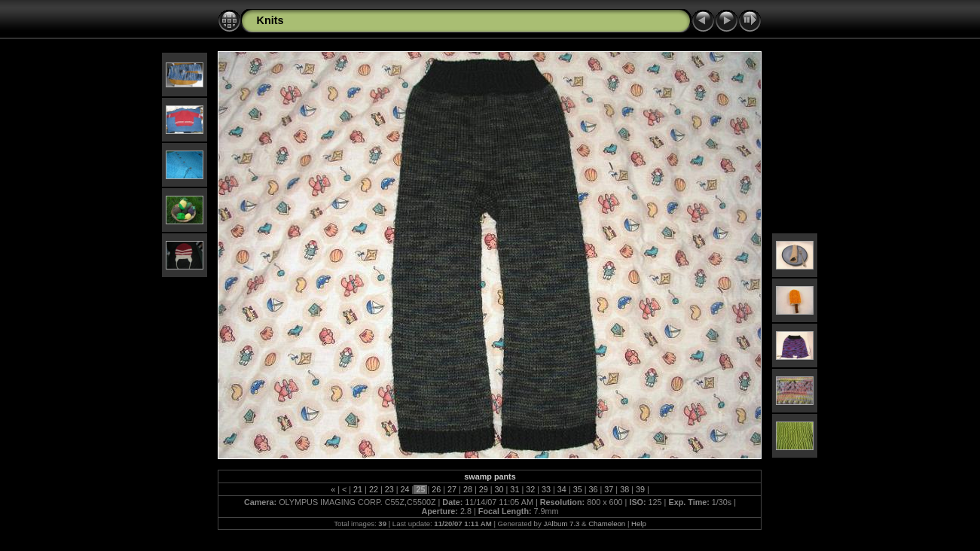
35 (578, 489)
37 (609, 489)
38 (624, 489)
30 (499, 489)
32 (530, 489)
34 (562, 489)
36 (594, 489)
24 (405, 489)
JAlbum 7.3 (561, 524)
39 (640, 489)
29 (484, 489)
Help (639, 524)
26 (436, 489)
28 (468, 489)
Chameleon (607, 524)
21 (358, 489)
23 (389, 489)
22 (374, 489)
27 (452, 489)
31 (514, 489)
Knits (270, 20)
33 (546, 489)
